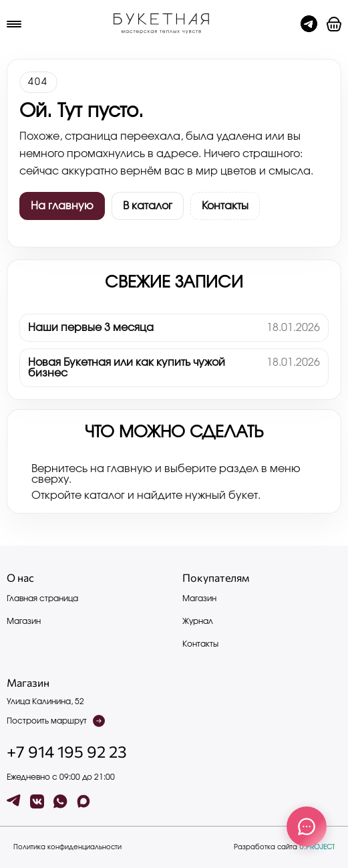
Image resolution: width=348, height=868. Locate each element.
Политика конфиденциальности (67, 847)
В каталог (148, 206)
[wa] (60, 801)
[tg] (14, 801)
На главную (62, 206)
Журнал (198, 621)
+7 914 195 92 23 (67, 752)
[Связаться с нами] (307, 827)
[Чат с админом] (309, 24)
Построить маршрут (56, 721)
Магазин (24, 621)
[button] (334, 24)
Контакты (225, 206)
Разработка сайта (284, 847)
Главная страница (42, 599)
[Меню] (14, 24)
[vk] (37, 801)
